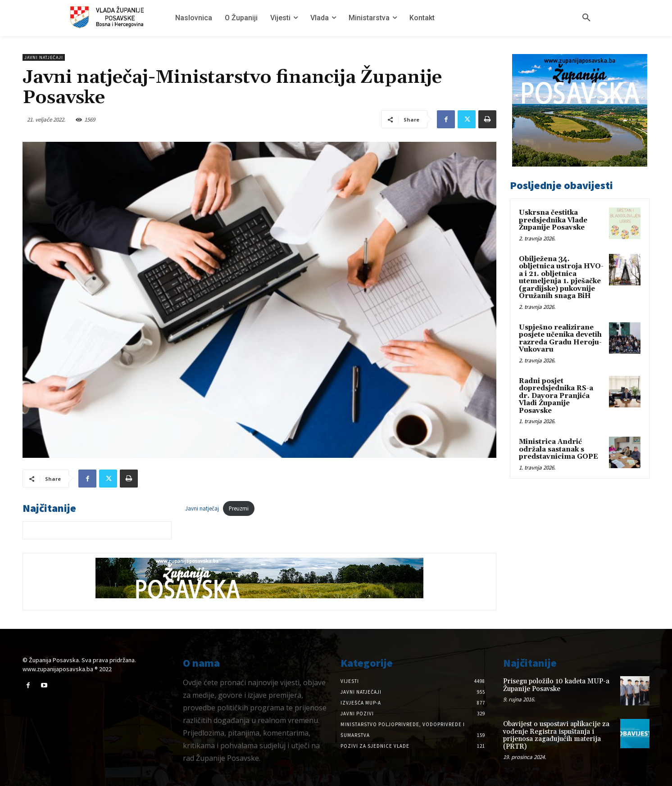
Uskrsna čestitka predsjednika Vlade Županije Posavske (553, 220)
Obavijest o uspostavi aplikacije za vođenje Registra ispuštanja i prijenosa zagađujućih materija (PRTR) (556, 735)
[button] (586, 18)
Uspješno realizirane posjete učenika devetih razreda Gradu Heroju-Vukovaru (560, 339)
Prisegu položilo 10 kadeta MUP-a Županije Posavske (556, 685)
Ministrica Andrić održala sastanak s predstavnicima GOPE (558, 449)
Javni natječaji (44, 57)
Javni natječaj (202, 508)
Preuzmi (239, 508)
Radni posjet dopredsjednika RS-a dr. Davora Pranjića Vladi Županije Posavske (556, 396)
